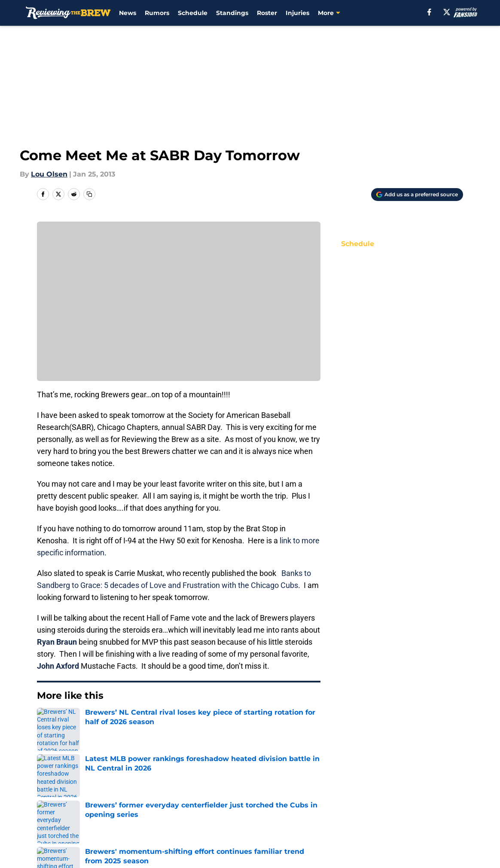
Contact (258, 782)
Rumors (157, 13)
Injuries (297, 13)
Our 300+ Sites (350, 782)
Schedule (193, 13)
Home (46, 722)
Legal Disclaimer (66, 814)
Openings (145, 782)
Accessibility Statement (169, 814)
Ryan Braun (57, 642)
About (48, 782)
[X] (447, 12)
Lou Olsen (49, 174)
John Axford (58, 666)
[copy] (89, 194)
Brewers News (87, 722)
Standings (232, 13)
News (128, 13)
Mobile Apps (438, 782)
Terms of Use (348, 798)
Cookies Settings (354, 814)
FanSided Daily (63, 798)
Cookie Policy (440, 798)
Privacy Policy (267, 798)
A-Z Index (260, 814)
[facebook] (429, 12)
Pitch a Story (150, 798)
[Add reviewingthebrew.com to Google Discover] (417, 195)
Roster (267, 13)
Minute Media (68, 836)
